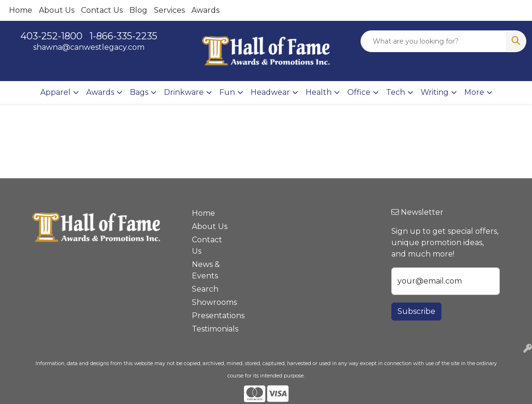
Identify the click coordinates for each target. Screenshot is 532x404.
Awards (205, 10)
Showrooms (211, 302)
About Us (57, 10)
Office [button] (359, 92)
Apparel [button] (55, 92)
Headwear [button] (270, 92)
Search (205, 289)
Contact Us (102, 10)
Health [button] (319, 92)
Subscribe (416, 311)
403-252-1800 (51, 36)
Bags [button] (139, 92)
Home (21, 10)
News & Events (206, 270)
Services (169, 10)
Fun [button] (227, 92)
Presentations (211, 316)
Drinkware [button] (184, 92)
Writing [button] (435, 92)
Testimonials (211, 329)
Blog (138, 10)
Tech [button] (396, 92)
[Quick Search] (433, 41)
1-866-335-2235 (123, 36)
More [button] (474, 92)
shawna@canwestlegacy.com (89, 47)
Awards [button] (100, 92)
